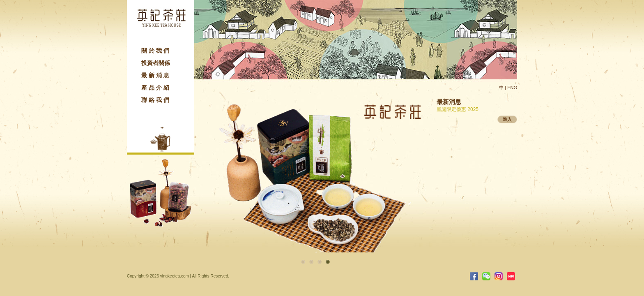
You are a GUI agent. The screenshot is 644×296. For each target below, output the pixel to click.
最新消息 (156, 75)
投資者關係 (156, 63)
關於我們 (156, 51)
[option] (315, 169)
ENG (512, 88)
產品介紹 (156, 88)
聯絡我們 (156, 100)
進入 (507, 119)
